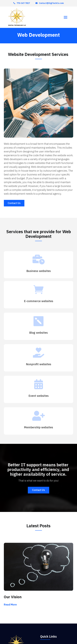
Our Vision (13, 597)
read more (10, 605)
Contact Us (14, 203)
